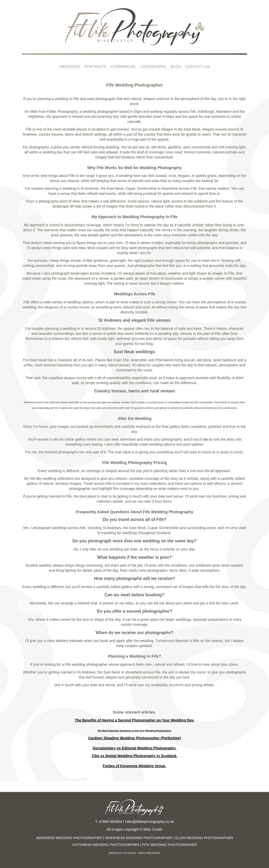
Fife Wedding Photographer (170, 845)
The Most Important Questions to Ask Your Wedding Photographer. (135, 731)
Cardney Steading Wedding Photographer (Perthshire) (134, 738)
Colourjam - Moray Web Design (141, 853)
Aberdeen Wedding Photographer (69, 838)
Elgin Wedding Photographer (204, 838)
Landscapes (153, 66)
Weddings (70, 66)
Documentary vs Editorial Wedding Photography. (134, 748)
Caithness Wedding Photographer (106, 845)
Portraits (95, 66)
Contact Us (197, 66)
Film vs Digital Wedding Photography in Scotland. (135, 756)
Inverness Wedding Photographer (139, 838)
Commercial (123, 66)
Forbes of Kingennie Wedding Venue (135, 766)
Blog (176, 66)
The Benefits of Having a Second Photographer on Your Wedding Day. (134, 720)
